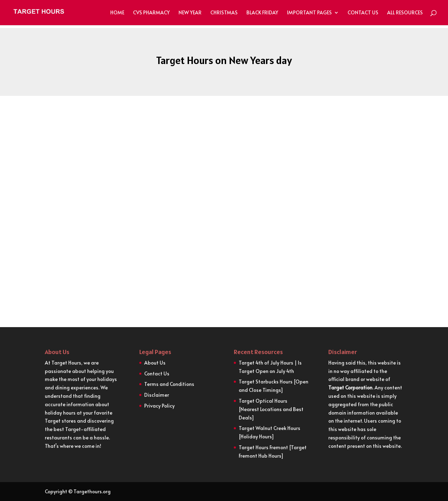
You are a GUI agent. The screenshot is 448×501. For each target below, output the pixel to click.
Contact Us (363, 13)
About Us (155, 363)
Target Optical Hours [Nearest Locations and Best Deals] (271, 409)
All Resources (405, 13)
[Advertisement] (224, 174)
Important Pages (309, 13)
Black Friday (262, 13)
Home (117, 13)
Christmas (224, 13)
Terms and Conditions (169, 384)
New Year (190, 13)
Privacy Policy (159, 406)
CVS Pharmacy (151, 13)
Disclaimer (157, 395)
